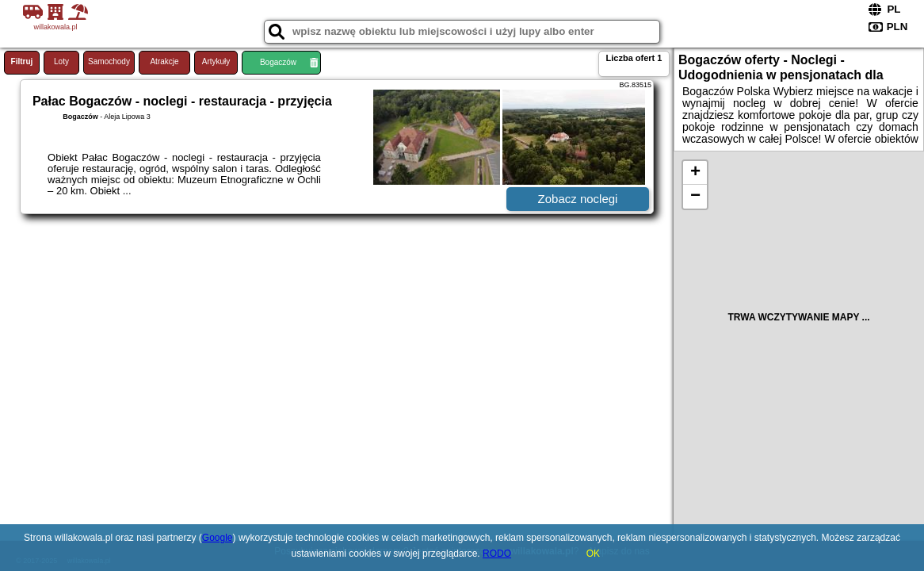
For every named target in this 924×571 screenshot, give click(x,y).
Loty (61, 61)
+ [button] (695, 173)
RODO (497, 554)
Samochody (109, 61)
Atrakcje (164, 61)
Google (218, 538)
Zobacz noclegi (578, 199)
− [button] (695, 197)
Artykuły (216, 61)
